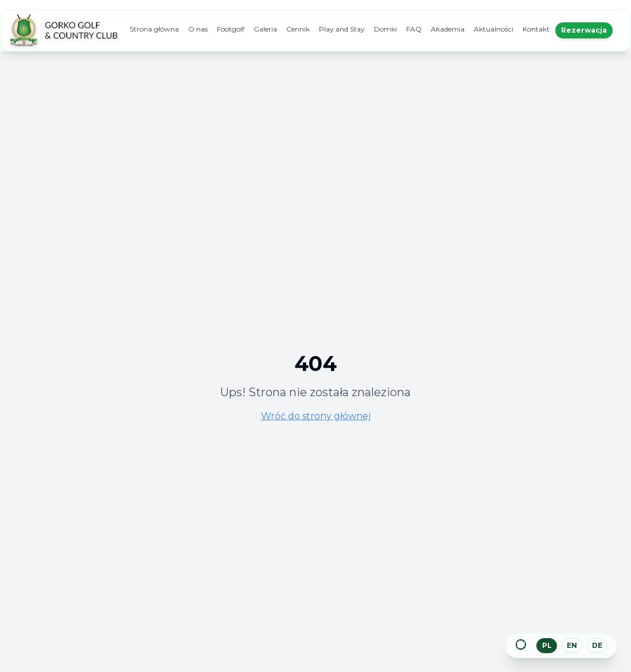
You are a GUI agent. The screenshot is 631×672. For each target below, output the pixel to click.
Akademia (448, 29)
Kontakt (536, 29)
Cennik (298, 29)
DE (597, 645)
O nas (198, 29)
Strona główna (154, 29)
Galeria (265, 29)
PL (547, 645)
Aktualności (494, 29)
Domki (385, 29)
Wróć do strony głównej (316, 416)
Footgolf (231, 29)
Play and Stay (342, 29)
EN (572, 645)
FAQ (414, 29)
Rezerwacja (584, 30)
